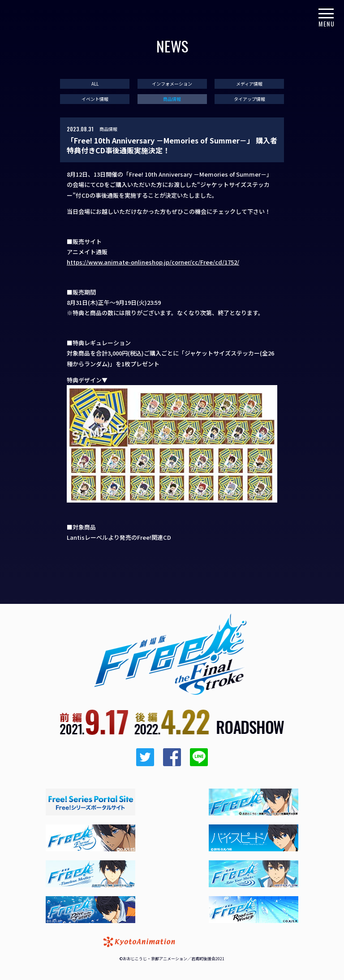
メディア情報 (249, 84)
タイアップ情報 (249, 99)
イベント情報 (95, 99)
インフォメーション (172, 84)
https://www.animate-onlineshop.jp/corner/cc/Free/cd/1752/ (153, 262)
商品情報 (172, 99)
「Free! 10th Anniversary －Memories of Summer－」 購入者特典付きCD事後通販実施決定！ (172, 145)
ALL (95, 84)
